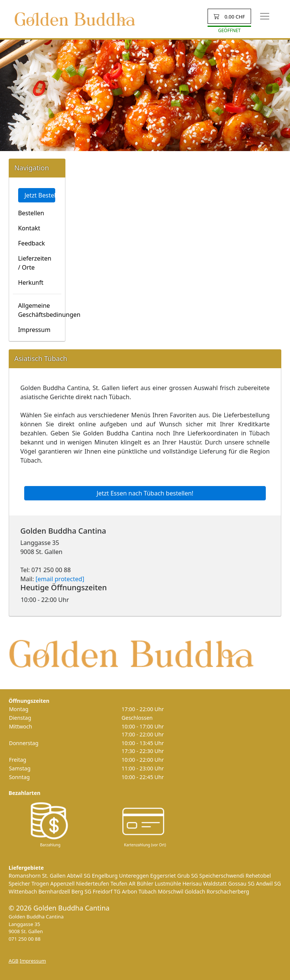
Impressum (34, 330)
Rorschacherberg (228, 891)
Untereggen (134, 876)
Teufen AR (123, 884)
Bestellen (31, 213)
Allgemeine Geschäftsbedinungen (40, 310)
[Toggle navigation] (265, 16)
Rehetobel (258, 876)
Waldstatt (215, 884)
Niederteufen (92, 884)
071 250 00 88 (25, 939)
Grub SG (188, 876)
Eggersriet (163, 876)
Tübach (147, 891)
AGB (14, 961)
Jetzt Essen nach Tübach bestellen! (145, 493)
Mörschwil (171, 891)
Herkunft (31, 282)
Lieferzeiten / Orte (35, 263)
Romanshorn (25, 876)
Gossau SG (241, 884)
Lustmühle (168, 884)
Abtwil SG (79, 876)
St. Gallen (54, 876)
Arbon (129, 891)
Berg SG (81, 891)
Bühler (145, 884)
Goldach (195, 891)
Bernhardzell (54, 891)
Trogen (40, 884)
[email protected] (60, 579)
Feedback (32, 243)
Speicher (19, 884)
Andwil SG (268, 884)
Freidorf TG (106, 891)
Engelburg (105, 876)
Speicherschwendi (222, 876)
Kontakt (29, 228)
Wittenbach (23, 891)
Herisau (192, 884)
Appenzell (62, 884)
